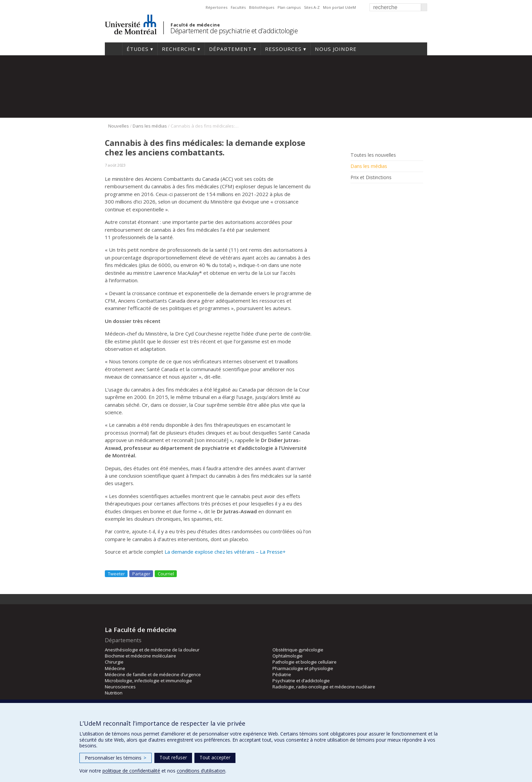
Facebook (355, 193)
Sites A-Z (312, 7)
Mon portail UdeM (339, 7)
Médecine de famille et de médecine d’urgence (153, 674)
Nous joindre (336, 49)
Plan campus (289, 7)
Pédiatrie (282, 674)
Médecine (115, 668)
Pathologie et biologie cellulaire (305, 662)
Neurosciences (120, 687)
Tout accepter (215, 757)
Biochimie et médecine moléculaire (140, 656)
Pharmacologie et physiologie (303, 668)
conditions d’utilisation (201, 771)
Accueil (113, 49)
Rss (365, 193)
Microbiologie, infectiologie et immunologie (148, 681)
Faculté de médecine (195, 25)
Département (230, 49)
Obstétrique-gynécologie (298, 650)
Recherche (179, 49)
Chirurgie (114, 662)
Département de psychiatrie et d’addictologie (234, 31)
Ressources (283, 49)
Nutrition (114, 693)
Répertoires (216, 7)
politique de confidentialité (131, 771)
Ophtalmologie (288, 656)
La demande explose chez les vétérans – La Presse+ (225, 552)
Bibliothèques (262, 7)
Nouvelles (119, 126)
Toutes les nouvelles (373, 155)
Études (138, 49)
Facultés (238, 7)
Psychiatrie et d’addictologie (301, 681)
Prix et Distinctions (371, 177)
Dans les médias (150, 126)
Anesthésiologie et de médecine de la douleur (152, 650)
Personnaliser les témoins (116, 758)
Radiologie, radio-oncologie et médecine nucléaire (324, 687)
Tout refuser (173, 757)
